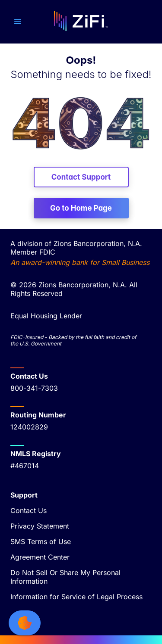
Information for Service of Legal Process (76, 597)
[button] (18, 22)
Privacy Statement (40, 526)
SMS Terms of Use (41, 541)
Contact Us (29, 510)
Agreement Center (40, 557)
